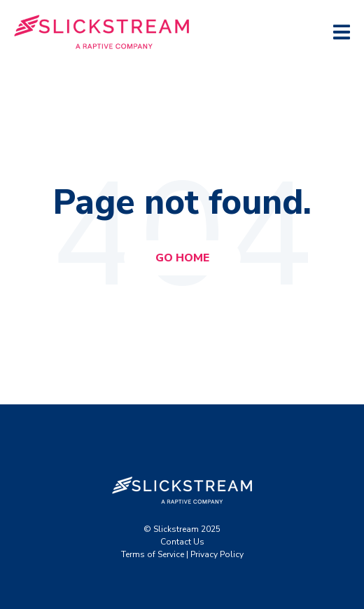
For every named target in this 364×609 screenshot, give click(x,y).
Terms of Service (153, 554)
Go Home (182, 258)
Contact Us (182, 542)
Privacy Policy (217, 554)
